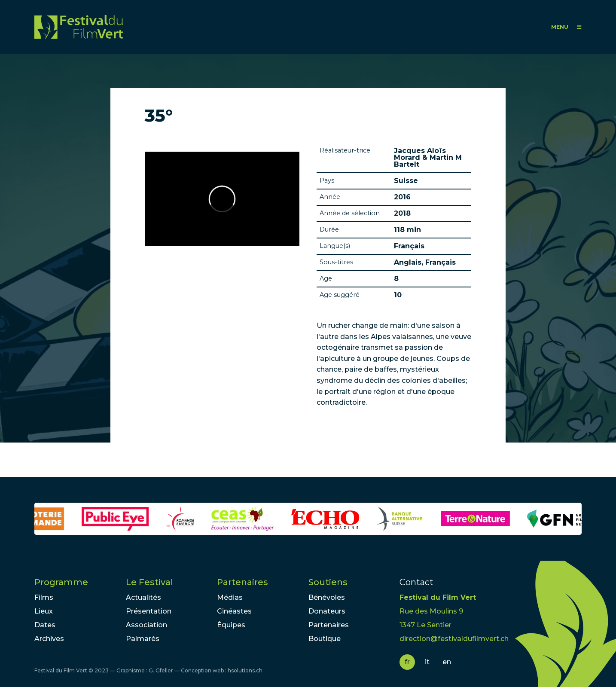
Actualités (143, 597)
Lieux (44, 611)
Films (44, 597)
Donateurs (327, 611)
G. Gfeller (161, 670)
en (447, 662)
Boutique (325, 639)
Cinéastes (234, 611)
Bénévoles (327, 597)
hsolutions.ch (245, 670)
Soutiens (328, 582)
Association (146, 625)
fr (407, 662)
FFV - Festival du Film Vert (79, 27)
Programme (61, 582)
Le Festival (149, 582)
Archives (49, 639)
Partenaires (242, 582)
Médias (230, 597)
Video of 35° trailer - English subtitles (222, 199)
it (427, 662)
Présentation (149, 611)
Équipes (231, 625)
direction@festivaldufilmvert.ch (454, 639)
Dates (45, 625)
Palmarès (143, 639)
